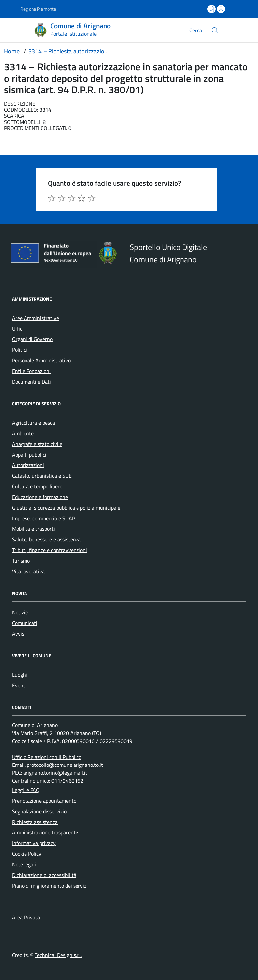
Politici (20, 350)
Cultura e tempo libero (37, 486)
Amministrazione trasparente (45, 832)
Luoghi (20, 675)
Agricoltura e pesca (33, 423)
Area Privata (26, 917)
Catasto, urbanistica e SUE (42, 476)
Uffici (18, 329)
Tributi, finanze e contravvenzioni (50, 550)
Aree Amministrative (35, 318)
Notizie (20, 612)
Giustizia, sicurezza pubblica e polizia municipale (66, 508)
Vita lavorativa (28, 571)
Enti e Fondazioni (31, 371)
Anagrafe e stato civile (37, 444)
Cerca (196, 30)
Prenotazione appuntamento (44, 801)
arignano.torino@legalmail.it (55, 773)
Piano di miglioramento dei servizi (50, 886)
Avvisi (19, 634)
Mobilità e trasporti (33, 529)
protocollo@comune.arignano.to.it (65, 765)
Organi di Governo (32, 339)
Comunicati (25, 623)
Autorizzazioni (28, 465)
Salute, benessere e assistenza (46, 539)
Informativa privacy (34, 843)
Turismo (21, 561)
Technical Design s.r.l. (58, 955)
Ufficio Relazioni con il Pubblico (47, 757)
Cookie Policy (27, 854)
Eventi (19, 685)
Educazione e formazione (40, 497)
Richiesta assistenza (35, 822)
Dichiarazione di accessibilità (44, 875)
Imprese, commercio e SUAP (43, 518)
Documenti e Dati (31, 382)
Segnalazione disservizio (39, 811)
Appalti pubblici (29, 455)
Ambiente (23, 433)
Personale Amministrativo (41, 360)
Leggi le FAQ (26, 790)
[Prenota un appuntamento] (212, 9)
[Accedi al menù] (9, 30)
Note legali (24, 864)
